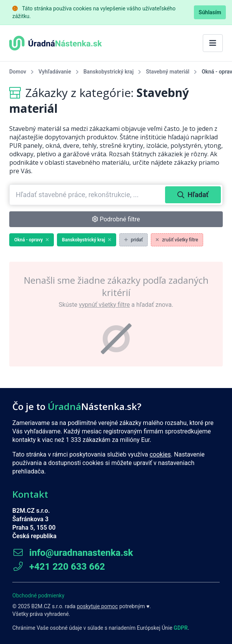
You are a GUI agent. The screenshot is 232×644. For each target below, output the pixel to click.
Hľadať (193, 195)
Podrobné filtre (116, 219)
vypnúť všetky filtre (104, 305)
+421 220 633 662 (59, 567)
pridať (134, 240)
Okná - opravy (32, 240)
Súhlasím (210, 12)
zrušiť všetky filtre (177, 240)
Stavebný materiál (168, 72)
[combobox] (88, 195)
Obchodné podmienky (38, 595)
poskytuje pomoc (98, 606)
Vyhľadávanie (55, 72)
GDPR (181, 628)
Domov (18, 72)
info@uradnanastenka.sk (73, 553)
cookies (160, 454)
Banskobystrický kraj (108, 72)
